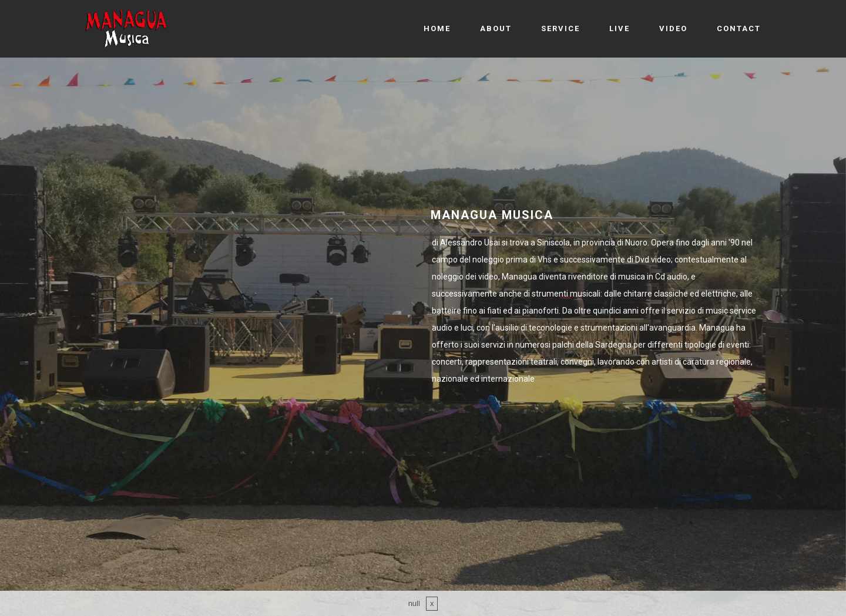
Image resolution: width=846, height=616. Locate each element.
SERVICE (560, 28)
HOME (437, 28)
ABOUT (496, 28)
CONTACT (739, 28)
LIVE (620, 28)
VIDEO (673, 28)
